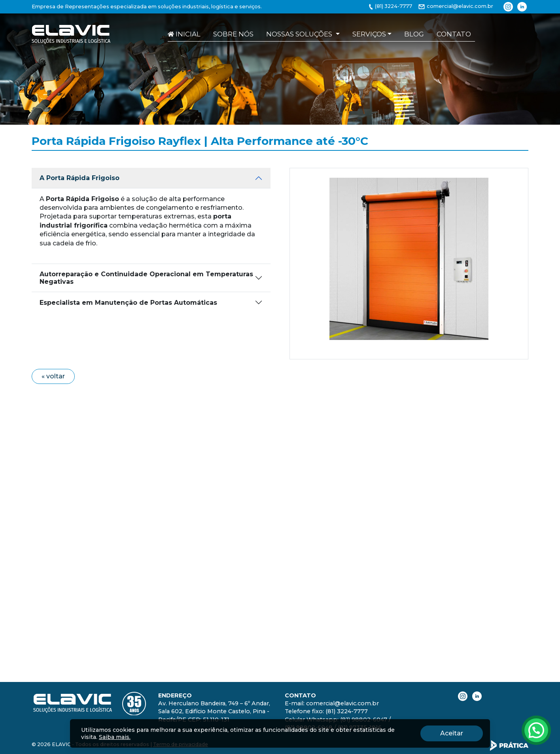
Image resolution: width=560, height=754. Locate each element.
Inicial (184, 34)
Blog (414, 34)
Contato (454, 34)
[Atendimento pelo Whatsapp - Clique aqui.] (536, 730)
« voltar (53, 372)
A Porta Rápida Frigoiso (79, 174)
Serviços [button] (369, 34)
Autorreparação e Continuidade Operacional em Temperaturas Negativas (146, 274)
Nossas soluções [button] (300, 34)
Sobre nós (233, 34)
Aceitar (462, 733)
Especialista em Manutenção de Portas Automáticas (128, 299)
